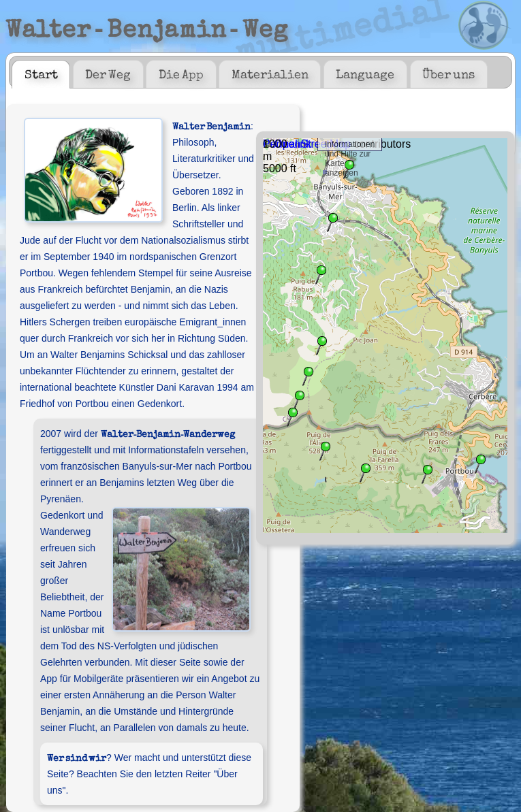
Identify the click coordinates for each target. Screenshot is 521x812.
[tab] (41, 74)
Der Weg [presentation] (108, 74)
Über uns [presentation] (448, 74)
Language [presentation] (365, 74)
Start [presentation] (41, 74)
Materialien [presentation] (270, 74)
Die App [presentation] (181, 74)
